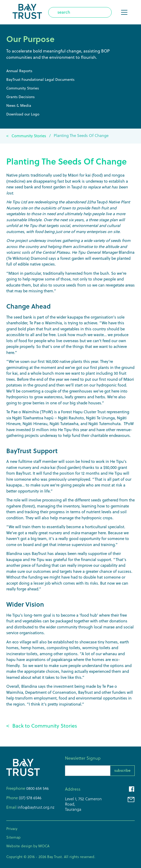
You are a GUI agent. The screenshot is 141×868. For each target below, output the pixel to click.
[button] (123, 12)
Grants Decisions (20, 97)
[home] (27, 12)
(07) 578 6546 (30, 798)
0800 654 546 (37, 788)
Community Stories (23, 88)
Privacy (12, 829)
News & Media (19, 105)
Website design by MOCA (28, 846)
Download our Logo (23, 114)
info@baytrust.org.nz (36, 807)
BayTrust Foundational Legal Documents (40, 80)
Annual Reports (19, 71)
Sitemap (13, 837)
